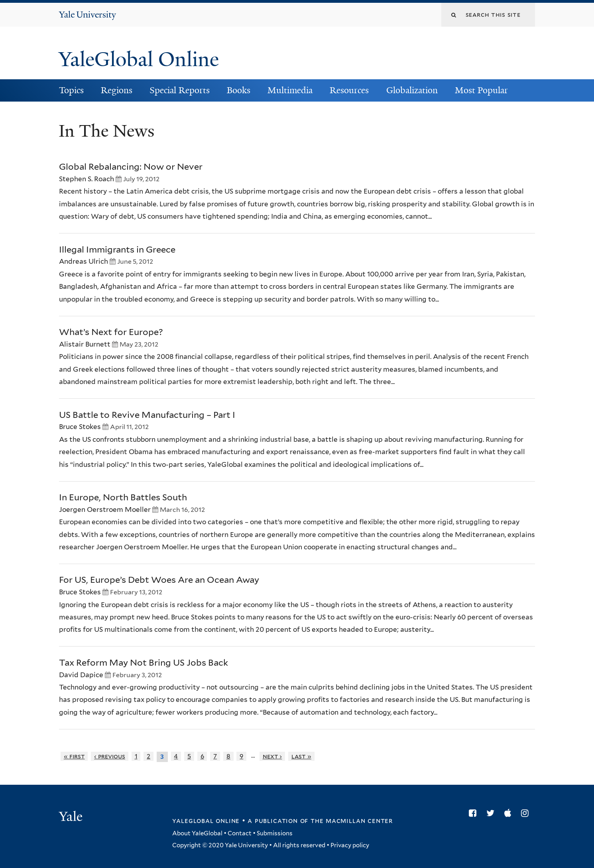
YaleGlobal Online (139, 59)
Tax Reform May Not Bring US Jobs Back (144, 662)
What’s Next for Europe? (111, 332)
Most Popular (481, 90)
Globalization (412, 90)
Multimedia (290, 90)
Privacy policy (350, 845)
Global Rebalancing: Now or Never (131, 167)
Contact (240, 833)
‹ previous (110, 756)
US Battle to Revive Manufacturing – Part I (147, 415)
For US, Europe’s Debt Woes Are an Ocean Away (159, 580)
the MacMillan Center (352, 821)
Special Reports (180, 90)
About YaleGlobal (197, 833)
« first (74, 756)
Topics (71, 90)
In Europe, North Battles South (123, 497)
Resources (349, 90)
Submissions (275, 833)
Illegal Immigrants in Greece (117, 249)
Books (239, 90)
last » (301, 756)
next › (272, 756)
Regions (117, 90)
